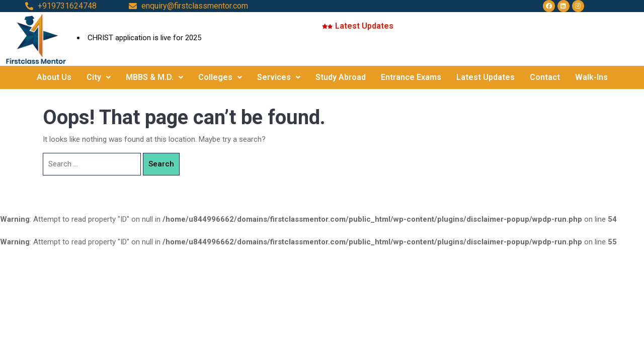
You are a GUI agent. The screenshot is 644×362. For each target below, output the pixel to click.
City (99, 77)
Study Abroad (341, 77)
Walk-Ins (591, 77)
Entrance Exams (411, 77)
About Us (54, 77)
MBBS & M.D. (154, 77)
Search (161, 164)
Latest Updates (486, 77)
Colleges (220, 77)
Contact (545, 77)
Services (279, 77)
